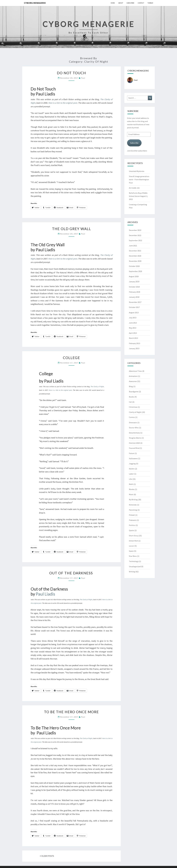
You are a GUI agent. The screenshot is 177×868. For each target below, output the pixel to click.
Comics (132, 417)
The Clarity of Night (97, 387)
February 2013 (134, 343)
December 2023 (135, 230)
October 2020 (134, 266)
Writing (132, 572)
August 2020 (134, 276)
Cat (130, 402)
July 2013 (133, 318)
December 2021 (135, 251)
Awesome (133, 381)
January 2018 (134, 297)
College (71, 358)
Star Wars (133, 556)
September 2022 (135, 240)
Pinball (132, 515)
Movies (132, 489)
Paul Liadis (45, 594)
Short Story (134, 536)
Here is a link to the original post (63, 103)
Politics (132, 525)
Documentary (134, 433)
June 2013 (133, 323)
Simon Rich (133, 541)
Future (132, 453)
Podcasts (133, 520)
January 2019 (134, 282)
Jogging (132, 464)
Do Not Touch (71, 73)
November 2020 (135, 261)
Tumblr (150, 3)
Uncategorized (135, 566)
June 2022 (133, 246)
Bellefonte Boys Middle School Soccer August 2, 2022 (138, 196)
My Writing (133, 500)
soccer (132, 546)
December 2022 (135, 235)
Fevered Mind (134, 448)
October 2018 (134, 287)
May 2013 (133, 328)
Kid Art (132, 469)
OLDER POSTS (47, 856)
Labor (131, 474)
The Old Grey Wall (72, 229)
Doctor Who (134, 428)
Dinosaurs (133, 422)
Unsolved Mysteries (137, 171)
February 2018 (134, 292)
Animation (133, 376)
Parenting (133, 510)
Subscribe (130, 3)
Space (131, 551)
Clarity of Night (135, 412)
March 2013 (133, 338)
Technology (134, 561)
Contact (141, 3)
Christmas (133, 407)
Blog (131, 386)
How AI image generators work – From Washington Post (139, 179)
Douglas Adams (135, 438)
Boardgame (134, 392)
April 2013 (133, 333)
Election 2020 (134, 443)
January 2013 (134, 348)
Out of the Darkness (72, 573)
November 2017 (135, 302)
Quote (131, 530)
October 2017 (134, 307)
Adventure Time (135, 371)
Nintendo (133, 505)
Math (131, 484)
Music (131, 494)
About (121, 3)
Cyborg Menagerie (35, 3)
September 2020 (135, 271)
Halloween (133, 458)
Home (113, 3)
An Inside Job (134, 188)
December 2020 (135, 256)
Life (130, 479)
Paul (83, 78)
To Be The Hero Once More (71, 712)
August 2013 (134, 312)
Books (131, 397)
